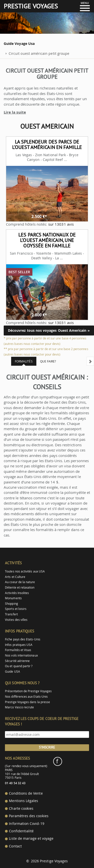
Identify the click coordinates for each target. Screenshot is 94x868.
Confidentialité (21, 831)
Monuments (13, 598)
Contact (15, 846)
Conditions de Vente (26, 793)
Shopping (11, 604)
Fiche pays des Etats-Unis (23, 639)
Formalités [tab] (24, 361)
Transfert (11, 614)
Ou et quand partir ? (19, 666)
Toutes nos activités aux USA (25, 571)
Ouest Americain (47, 126)
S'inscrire (47, 747)
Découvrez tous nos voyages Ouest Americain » (49, 330)
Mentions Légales (23, 801)
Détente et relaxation (20, 587)
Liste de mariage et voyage (31, 838)
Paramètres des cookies (29, 816)
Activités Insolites (17, 593)
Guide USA (12, 672)
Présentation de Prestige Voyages (28, 691)
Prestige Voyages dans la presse (27, 702)
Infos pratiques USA (19, 645)
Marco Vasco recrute (19, 707)
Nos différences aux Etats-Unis (26, 697)
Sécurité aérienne (17, 661)
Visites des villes (16, 620)
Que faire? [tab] (48, 361)
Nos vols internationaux (21, 655)
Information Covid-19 (26, 824)
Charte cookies (21, 808)
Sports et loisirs (16, 609)
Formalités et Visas (18, 650)
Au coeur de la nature (20, 582)
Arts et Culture (15, 577)
